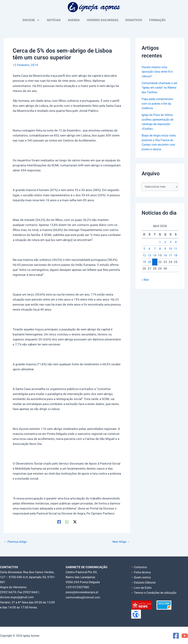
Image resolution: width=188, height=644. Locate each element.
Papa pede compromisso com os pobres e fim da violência (159, 103)
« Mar (145, 280)
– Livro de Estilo (142, 587)
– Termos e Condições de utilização (155, 592)
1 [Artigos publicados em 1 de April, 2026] (160, 243)
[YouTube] (185, 635)
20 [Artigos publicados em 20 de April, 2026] (150, 263)
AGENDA (74, 20)
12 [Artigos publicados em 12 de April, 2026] (144, 256)
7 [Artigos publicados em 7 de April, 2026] (155, 249)
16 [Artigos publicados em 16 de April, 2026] (165, 256)
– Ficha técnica (141, 572)
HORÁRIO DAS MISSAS (103, 20)
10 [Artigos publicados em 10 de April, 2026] (170, 249)
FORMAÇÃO (157, 20)
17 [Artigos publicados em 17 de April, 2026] (170, 256)
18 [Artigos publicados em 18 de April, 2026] (176, 256)
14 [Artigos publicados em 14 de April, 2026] (155, 256)
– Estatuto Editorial (144, 582)
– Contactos (140, 567)
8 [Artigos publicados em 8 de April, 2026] (160, 249)
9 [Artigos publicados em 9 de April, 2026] (165, 249)
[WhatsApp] (67, 522)
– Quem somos (142, 577)
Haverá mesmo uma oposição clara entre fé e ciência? (158, 72)
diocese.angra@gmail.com (18, 597)
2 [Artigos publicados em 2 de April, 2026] (165, 243)
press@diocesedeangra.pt (84, 592)
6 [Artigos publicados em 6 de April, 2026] (150, 249)
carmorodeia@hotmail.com (84, 597)
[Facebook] (59, 522)
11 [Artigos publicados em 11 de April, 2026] (176, 249)
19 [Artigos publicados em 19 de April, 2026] (144, 263)
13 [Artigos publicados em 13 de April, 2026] (150, 256)
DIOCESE (31, 20)
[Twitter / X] (75, 522)
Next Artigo (120, 542)
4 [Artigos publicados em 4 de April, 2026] (176, 243)
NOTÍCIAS (54, 20)
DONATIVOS (134, 20)
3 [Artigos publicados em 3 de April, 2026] (170, 243)
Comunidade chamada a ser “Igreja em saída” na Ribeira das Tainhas (158, 88)
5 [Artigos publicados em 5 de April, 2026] (144, 249)
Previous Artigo (16, 542)
